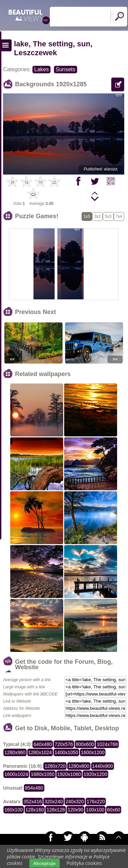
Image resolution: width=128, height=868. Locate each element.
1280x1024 (40, 752)
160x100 (14, 810)
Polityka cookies (84, 863)
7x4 (119, 216)
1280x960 (15, 752)
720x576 (64, 744)
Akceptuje (45, 863)
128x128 (56, 810)
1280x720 (55, 766)
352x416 (33, 802)
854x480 (34, 788)
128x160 (35, 810)
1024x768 (107, 744)
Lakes (41, 69)
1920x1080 (69, 774)
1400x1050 (66, 752)
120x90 (75, 810)
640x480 (43, 744)
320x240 (54, 802)
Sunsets (66, 69)
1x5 (87, 216)
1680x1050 (42, 774)
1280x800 (79, 766)
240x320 (75, 802)
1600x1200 (93, 752)
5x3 (108, 216)
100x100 (95, 810)
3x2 (97, 216)
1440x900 (103, 766)
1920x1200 (95, 774)
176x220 (96, 802)
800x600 (85, 744)
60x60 (114, 810)
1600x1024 (16, 774)
